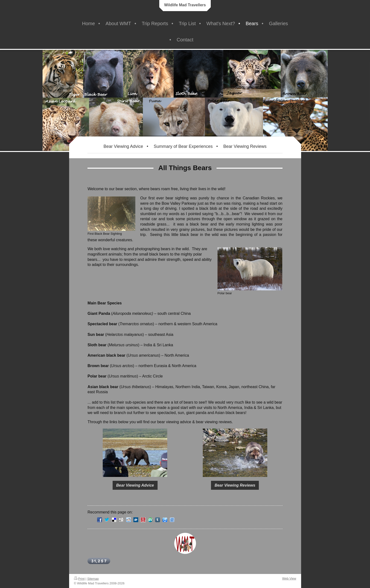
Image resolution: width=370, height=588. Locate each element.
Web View (289, 578)
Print (79, 579)
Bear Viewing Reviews (235, 485)
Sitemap (93, 579)
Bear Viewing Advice (135, 485)
